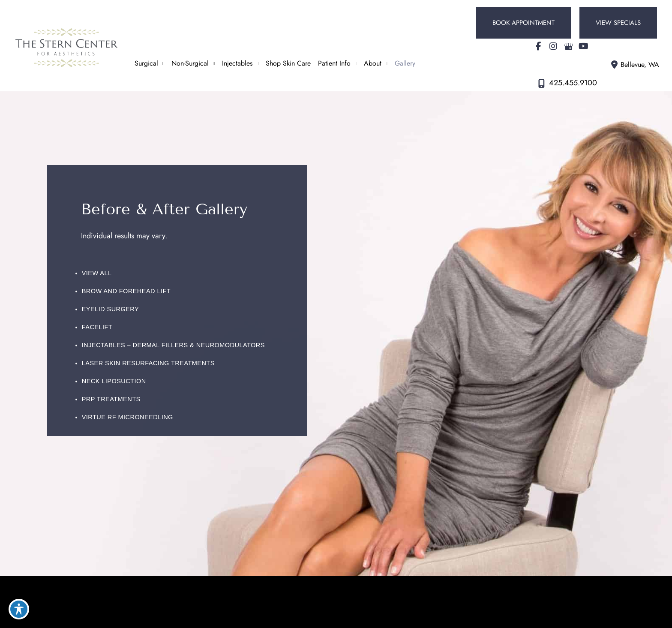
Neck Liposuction (114, 381)
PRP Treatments (111, 399)
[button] (523, 23)
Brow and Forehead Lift (126, 291)
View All (97, 273)
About (373, 63)
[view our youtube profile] (583, 46)
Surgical (146, 63)
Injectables (237, 63)
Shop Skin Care (288, 63)
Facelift (97, 327)
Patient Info (334, 63)
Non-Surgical (190, 63)
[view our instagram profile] (553, 46)
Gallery (405, 63)
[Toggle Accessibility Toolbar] (19, 609)
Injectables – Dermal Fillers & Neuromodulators (173, 345)
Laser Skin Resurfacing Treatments (148, 363)
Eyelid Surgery (110, 309)
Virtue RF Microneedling (127, 417)
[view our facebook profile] (538, 46)
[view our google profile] (568, 46)
